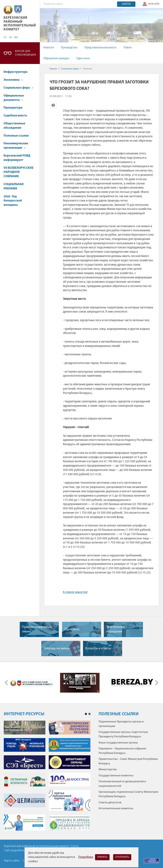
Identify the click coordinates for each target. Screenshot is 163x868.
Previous (7, 683)
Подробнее (86, 857)
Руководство (69, 48)
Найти (126, 4)
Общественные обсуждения (14, 126)
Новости (49, 48)
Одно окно (83, 58)
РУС (5, 38)
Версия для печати (53, 105)
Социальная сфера (18, 88)
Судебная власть (15, 116)
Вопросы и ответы (98, 648)
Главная (53, 69)
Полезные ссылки (16, 136)
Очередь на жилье (56, 648)
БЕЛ (16, 38)
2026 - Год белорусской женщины (13, 201)
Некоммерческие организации (16, 146)
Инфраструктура (16, 72)
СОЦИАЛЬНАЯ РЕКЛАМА (14, 186)
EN (11, 38)
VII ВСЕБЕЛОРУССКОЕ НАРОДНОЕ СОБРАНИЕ (18, 172)
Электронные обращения (116, 629)
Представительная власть (101, 48)
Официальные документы (14, 98)
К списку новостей (75, 592)
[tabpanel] (47, 777)
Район (128, 48)
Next (156, 683)
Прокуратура (13, 108)
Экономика (13, 80)
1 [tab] (86, 714)
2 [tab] (89, 714)
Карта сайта (154, 4)
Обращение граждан (56, 58)
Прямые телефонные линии (37, 629)
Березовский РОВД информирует (17, 158)
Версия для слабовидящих (26, 53)
